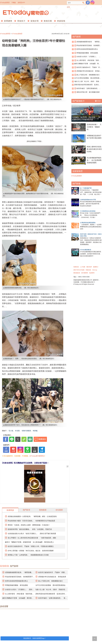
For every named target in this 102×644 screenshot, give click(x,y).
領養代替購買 (26, 431)
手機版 (14, 3)
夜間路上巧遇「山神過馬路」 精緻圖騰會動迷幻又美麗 (28, 555)
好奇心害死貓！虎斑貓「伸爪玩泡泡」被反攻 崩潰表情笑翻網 (31, 551)
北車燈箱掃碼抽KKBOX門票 (88, 200)
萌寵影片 (21, 21)
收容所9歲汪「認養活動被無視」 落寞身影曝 (86, 89)
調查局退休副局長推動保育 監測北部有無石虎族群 (86, 85)
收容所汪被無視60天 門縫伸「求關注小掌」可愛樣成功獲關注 (31, 546)
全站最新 (59, 510)
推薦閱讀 (10, 510)
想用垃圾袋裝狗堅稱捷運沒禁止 (17, 581)
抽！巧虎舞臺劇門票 (86, 188)
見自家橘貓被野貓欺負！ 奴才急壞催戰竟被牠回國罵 (94, 160)
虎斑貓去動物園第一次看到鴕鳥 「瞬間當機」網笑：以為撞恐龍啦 (32, 516)
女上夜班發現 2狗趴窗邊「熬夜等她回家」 (86, 60)
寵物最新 (43, 510)
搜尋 (83, 3)
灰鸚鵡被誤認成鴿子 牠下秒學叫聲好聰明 (94, 137)
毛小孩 (11, 431)
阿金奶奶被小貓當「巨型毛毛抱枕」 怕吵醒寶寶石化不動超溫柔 (31, 521)
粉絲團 (88, 3)
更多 (98, 101)
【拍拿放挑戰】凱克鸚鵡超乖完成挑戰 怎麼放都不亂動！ (25, 463)
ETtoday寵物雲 (26, 13)
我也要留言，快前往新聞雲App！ (35, 638)
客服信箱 (88, 270)
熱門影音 (27, 510)
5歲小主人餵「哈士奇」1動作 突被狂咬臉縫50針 (86, 82)
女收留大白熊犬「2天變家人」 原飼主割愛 (86, 57)
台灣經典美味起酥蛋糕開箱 (88, 223)
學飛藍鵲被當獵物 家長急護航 (17, 585)
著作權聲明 (85, 273)
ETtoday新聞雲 (5, 3)
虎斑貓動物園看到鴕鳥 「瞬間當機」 (19, 572)
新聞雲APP (21, 3)
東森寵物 (61, 21)
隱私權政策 (77, 273)
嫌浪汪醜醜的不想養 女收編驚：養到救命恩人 (86, 64)
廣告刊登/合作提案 (79, 270)
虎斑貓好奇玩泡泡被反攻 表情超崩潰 (52, 577)
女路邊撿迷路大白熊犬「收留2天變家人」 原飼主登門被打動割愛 (32, 534)
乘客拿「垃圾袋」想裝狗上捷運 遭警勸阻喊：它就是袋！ (29, 525)
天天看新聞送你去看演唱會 (88, 211)
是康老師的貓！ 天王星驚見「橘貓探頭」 (94, 127)
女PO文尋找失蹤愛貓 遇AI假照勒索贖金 (50, 585)
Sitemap (95, 270)
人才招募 (83, 267)
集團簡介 (96, 267)
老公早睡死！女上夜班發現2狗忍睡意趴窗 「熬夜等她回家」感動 (32, 538)
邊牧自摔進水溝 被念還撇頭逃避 (87, 92)
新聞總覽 (8, 21)
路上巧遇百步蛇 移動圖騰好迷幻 (50, 581)
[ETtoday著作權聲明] (37, 456)
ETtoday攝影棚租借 (86, 250)
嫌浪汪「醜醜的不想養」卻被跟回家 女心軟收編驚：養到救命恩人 (29, 542)
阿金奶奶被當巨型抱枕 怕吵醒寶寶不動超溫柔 (86, 46)
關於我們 (89, 267)
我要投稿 (76, 267)
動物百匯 (48, 21)
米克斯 (17, 431)
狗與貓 (35, 431)
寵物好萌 (34, 21)
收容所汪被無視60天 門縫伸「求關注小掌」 (87, 67)
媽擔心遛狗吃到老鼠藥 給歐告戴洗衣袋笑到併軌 (94, 149)
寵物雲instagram (92, 3)
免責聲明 (92, 273)
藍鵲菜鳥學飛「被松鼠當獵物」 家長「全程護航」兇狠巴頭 (30, 529)
